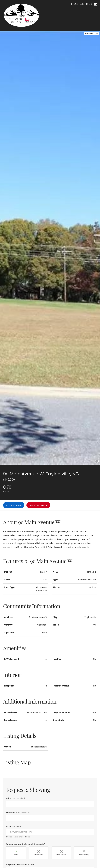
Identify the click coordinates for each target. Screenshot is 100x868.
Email (13, 826)
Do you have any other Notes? (20, 864)
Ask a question (38, 505)
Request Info (14, 505)
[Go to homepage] (24, 15)
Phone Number (18, 812)
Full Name (15, 798)
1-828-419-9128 (82, 4)
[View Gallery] (92, 34)
